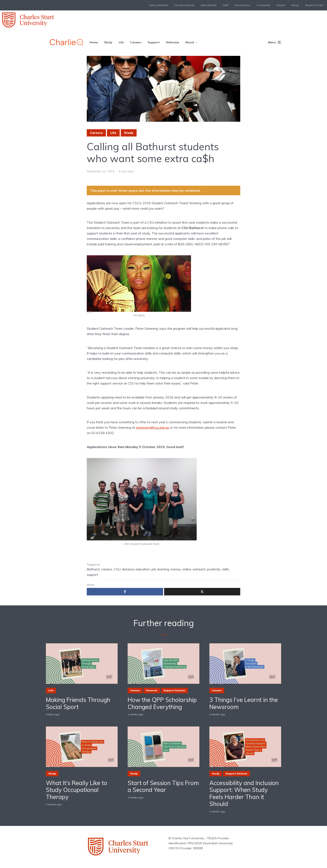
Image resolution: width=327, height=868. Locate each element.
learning (163, 569)
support (92, 575)
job (154, 569)
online (187, 569)
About (190, 42)
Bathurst (93, 569)
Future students (159, 5)
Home (94, 42)
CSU (117, 569)
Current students (184, 5)
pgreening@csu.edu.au (153, 427)
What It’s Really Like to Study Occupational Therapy (77, 790)
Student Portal (314, 5)
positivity (214, 569)
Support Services (174, 690)
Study (108, 42)
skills (226, 569)
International (209, 5)
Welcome (172, 42)
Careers (136, 42)
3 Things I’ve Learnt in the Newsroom (244, 703)
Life (121, 42)
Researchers (242, 5)
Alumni (281, 5)
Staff (225, 5)
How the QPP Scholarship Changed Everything (162, 703)
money (176, 569)
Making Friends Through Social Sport (78, 703)
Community (263, 5)
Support (154, 42)
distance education (136, 569)
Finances (152, 690)
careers (107, 569)
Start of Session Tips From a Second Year (163, 786)
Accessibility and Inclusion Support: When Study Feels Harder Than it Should (244, 793)
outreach (199, 569)
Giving (295, 5)
